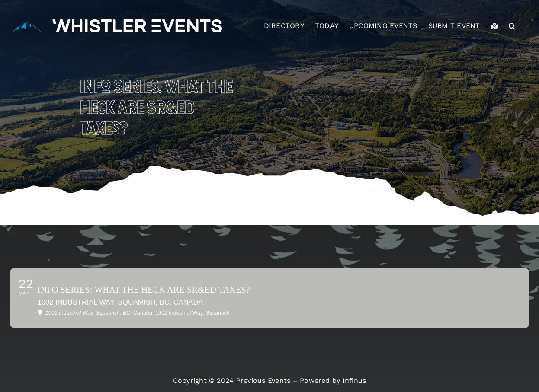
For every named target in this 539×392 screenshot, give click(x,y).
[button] (512, 26)
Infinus (355, 381)
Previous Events (263, 381)
